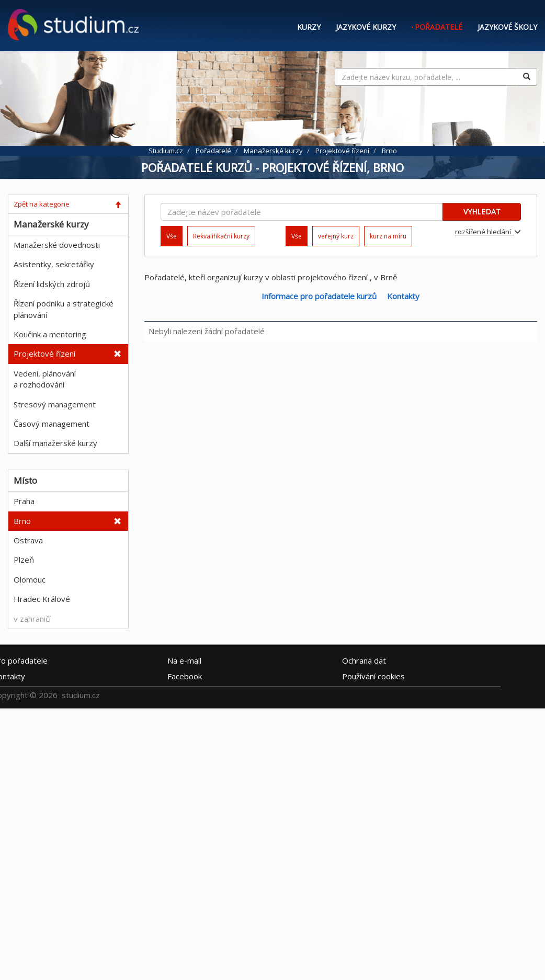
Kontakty (403, 296)
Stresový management (55, 404)
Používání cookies (373, 676)
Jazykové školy (507, 27)
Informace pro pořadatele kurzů (319, 296)
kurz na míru (388, 236)
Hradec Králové (42, 599)
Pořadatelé (439, 27)
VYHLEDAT (482, 212)
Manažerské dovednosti (57, 245)
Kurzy (309, 27)
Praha (24, 501)
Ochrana (364, 660)
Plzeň (24, 560)
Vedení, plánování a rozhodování (45, 379)
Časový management (52, 424)
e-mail (184, 660)
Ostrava (28, 540)
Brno (22, 521)
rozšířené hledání (488, 232)
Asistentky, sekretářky (54, 264)
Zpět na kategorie (42, 204)
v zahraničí (32, 619)
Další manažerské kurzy (55, 443)
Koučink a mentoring (50, 334)
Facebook (185, 676)
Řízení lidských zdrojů (52, 284)
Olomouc (30, 579)
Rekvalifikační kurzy (221, 236)
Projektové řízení (44, 354)
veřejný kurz (336, 236)
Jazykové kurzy (366, 27)
